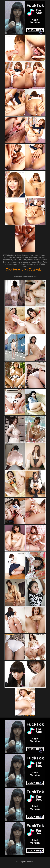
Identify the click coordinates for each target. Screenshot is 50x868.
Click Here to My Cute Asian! (25, 269)
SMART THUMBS (30, 715)
